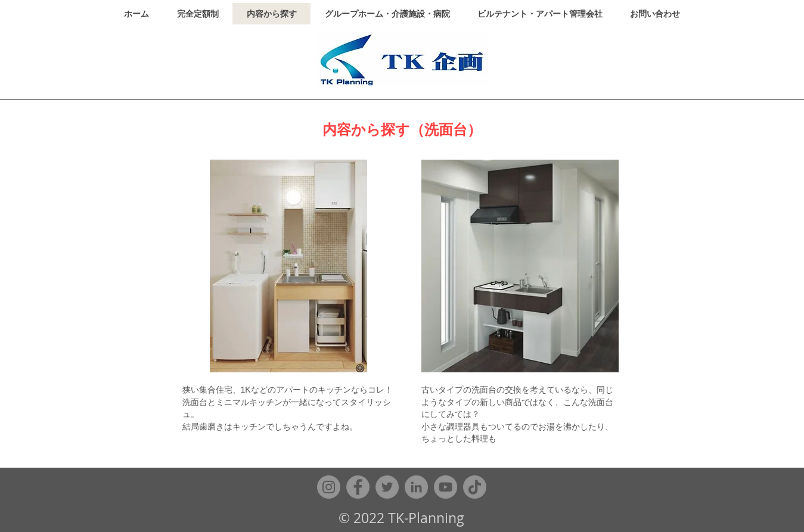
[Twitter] (387, 487)
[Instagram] (329, 487)
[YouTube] (446, 487)
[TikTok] (475, 487)
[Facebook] (358, 487)
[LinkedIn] (416, 487)
